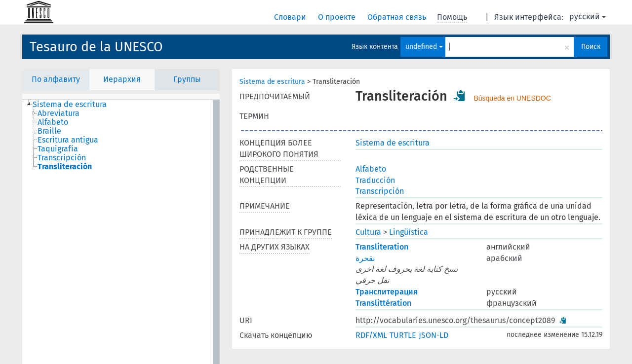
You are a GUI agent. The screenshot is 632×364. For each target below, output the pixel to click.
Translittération (383, 303)
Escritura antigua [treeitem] (68, 140)
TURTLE (403, 335)
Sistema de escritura (272, 82)
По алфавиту (56, 79)
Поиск (591, 47)
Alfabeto (371, 169)
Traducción (375, 180)
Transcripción (380, 191)
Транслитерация (387, 292)
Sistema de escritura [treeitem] (70, 105)
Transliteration (382, 247)
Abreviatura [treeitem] (59, 113)
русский (588, 17)
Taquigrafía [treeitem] (58, 149)
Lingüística (409, 232)
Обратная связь (398, 17)
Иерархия (122, 79)
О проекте (338, 17)
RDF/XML (371, 335)
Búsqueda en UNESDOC (512, 98)
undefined (424, 47)
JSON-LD (434, 335)
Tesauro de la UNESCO (96, 47)
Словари (291, 17)
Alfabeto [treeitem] (53, 122)
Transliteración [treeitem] (65, 167)
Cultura (368, 232)
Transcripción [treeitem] (62, 158)
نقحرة (365, 258)
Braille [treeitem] (49, 131)
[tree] (121, 232)
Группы (187, 79)
